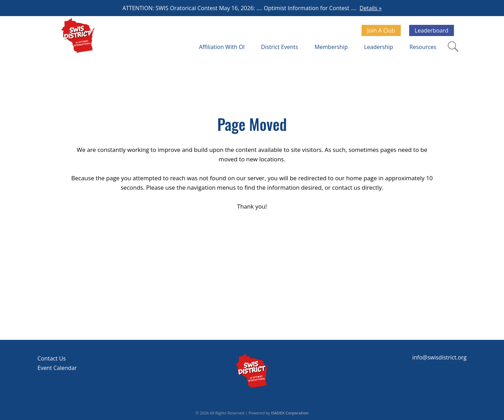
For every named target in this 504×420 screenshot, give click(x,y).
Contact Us (52, 358)
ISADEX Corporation (290, 413)
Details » (370, 8)
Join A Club (381, 30)
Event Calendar (57, 368)
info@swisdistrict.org (439, 357)
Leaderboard (432, 30)
